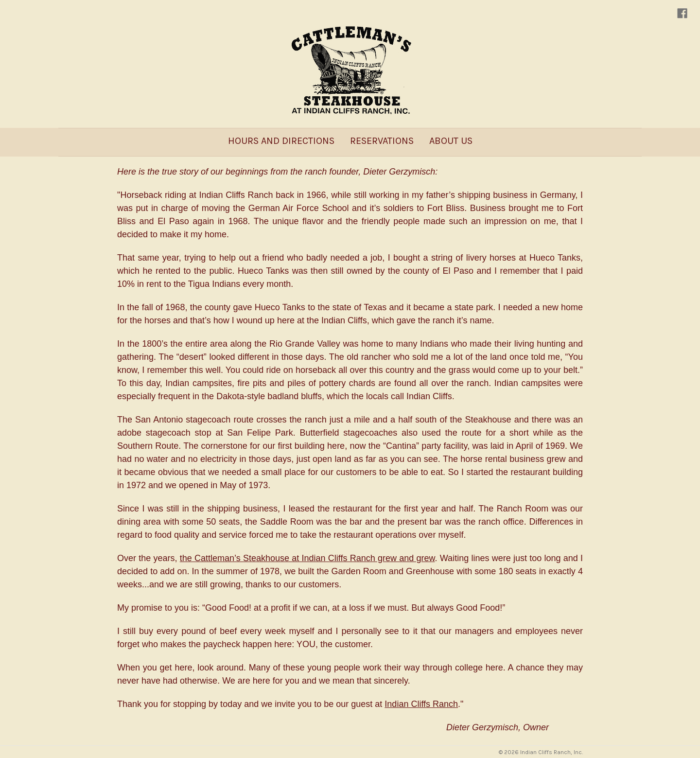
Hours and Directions (281, 141)
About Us (451, 141)
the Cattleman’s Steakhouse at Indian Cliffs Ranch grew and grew (307, 558)
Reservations (382, 141)
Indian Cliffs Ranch (421, 704)
